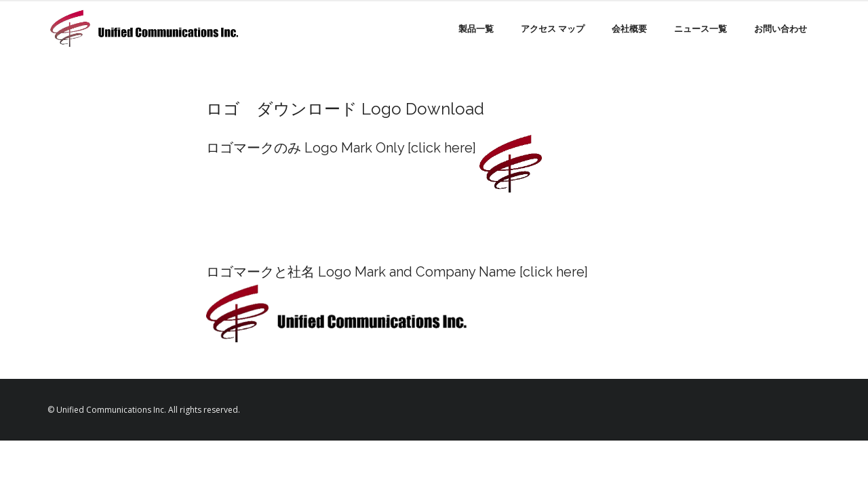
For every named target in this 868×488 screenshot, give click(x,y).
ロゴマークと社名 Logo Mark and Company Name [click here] (397, 272)
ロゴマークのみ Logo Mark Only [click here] (341, 148)
